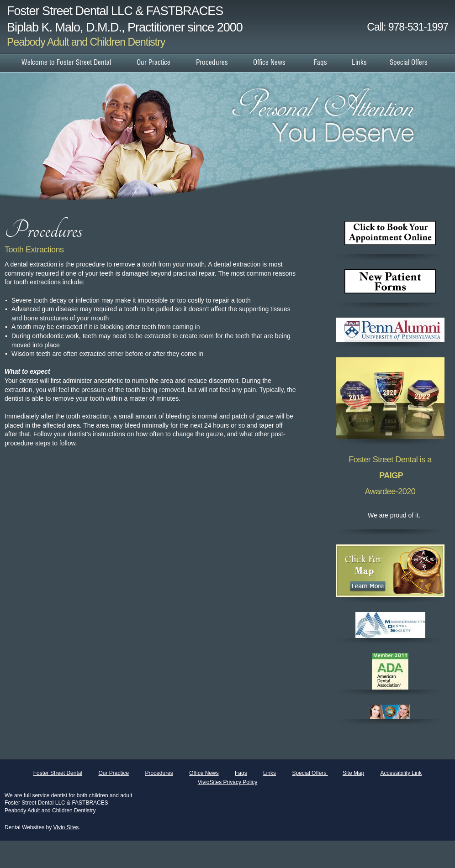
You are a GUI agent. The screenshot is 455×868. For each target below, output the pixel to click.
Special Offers (310, 773)
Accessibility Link (401, 773)
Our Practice (114, 773)
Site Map (353, 773)
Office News (204, 773)
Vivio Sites (66, 827)
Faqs (241, 773)
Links (270, 773)
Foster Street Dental (58, 773)
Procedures (159, 773)
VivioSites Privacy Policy (228, 782)
